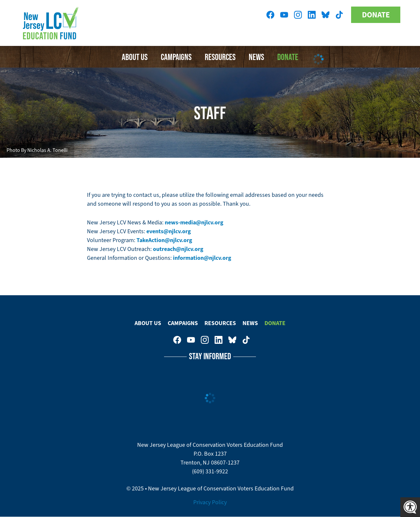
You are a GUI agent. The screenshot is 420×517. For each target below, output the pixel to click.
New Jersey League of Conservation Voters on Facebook (270, 15)
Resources (220, 57)
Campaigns (176, 57)
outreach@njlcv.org (178, 249)
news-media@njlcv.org (194, 222)
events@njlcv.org (169, 231)
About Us (135, 57)
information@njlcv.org (202, 258)
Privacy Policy (210, 502)
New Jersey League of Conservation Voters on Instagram (298, 15)
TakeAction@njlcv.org (164, 240)
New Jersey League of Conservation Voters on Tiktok (339, 15)
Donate (376, 15)
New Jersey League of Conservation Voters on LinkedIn (312, 15)
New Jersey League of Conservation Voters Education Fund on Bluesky (325, 15)
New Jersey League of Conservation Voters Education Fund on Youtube (284, 15)
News (250, 323)
